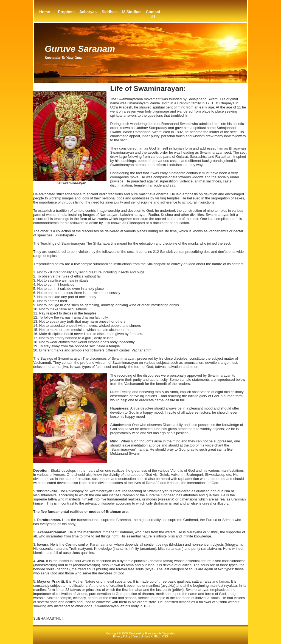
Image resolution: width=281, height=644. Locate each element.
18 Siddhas (131, 12)
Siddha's (110, 12)
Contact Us (153, 14)
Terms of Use (140, 636)
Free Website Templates (160, 633)
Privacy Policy (122, 636)
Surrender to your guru (64, 58)
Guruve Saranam (80, 49)
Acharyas (88, 12)
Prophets (66, 12)
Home (45, 12)
